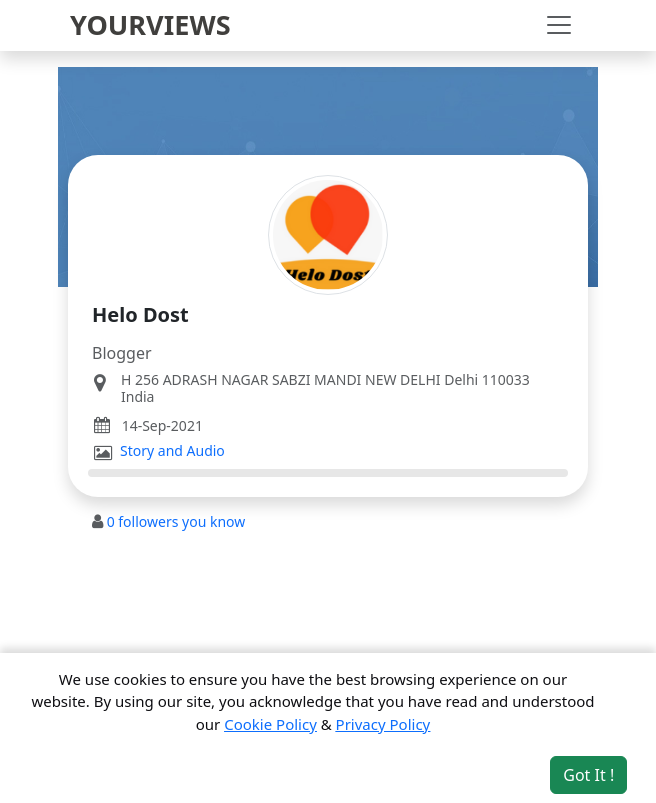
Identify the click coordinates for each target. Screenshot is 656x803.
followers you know (176, 521)
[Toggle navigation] (559, 25)
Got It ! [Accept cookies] (588, 775)
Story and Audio (172, 451)
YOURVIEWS (150, 24)
